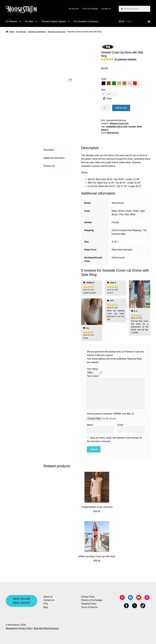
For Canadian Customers (86, 21)
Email (121, 425)
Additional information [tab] (54, 158)
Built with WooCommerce (46, 628)
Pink (121, 214)
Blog (46, 607)
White (133, 214)
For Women (11, 21)
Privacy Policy (88, 597)
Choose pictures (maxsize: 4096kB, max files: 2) (110, 414)
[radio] (104, 83)
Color (104, 79)
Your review (93, 376)
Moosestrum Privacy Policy (19, 628)
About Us (48, 597)
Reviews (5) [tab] (49, 166)
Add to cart (121, 108)
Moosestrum (113, 133)
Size (103, 90)
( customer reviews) (125, 59)
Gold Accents (118, 258)
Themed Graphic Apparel (54, 21)
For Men (29, 21)
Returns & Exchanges (92, 600)
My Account (74, 9)
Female (115, 222)
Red (127, 214)
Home (11, 32)
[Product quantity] (106, 108)
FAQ (46, 604)
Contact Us (106, 9)
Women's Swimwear (37, 32)
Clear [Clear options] (109, 99)
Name (91, 425)
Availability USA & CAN (117, 127)
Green (129, 211)
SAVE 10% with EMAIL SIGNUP (21, 601)
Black (114, 211)
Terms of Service (89, 607)
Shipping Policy (89, 604)
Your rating (93, 369)
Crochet (132, 127)
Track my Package (90, 9)
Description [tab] (49, 150)
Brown (121, 211)
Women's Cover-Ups (56, 32)
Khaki (136, 211)
